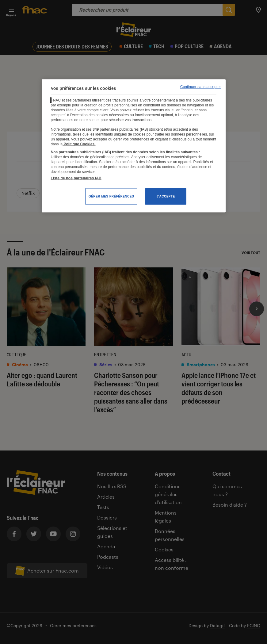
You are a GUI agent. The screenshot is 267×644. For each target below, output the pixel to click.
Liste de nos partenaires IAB (76, 178)
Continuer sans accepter (201, 87)
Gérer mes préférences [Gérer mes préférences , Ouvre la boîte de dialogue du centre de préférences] (111, 196)
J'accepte (166, 196)
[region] (134, 146)
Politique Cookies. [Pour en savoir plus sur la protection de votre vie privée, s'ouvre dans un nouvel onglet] (79, 144)
